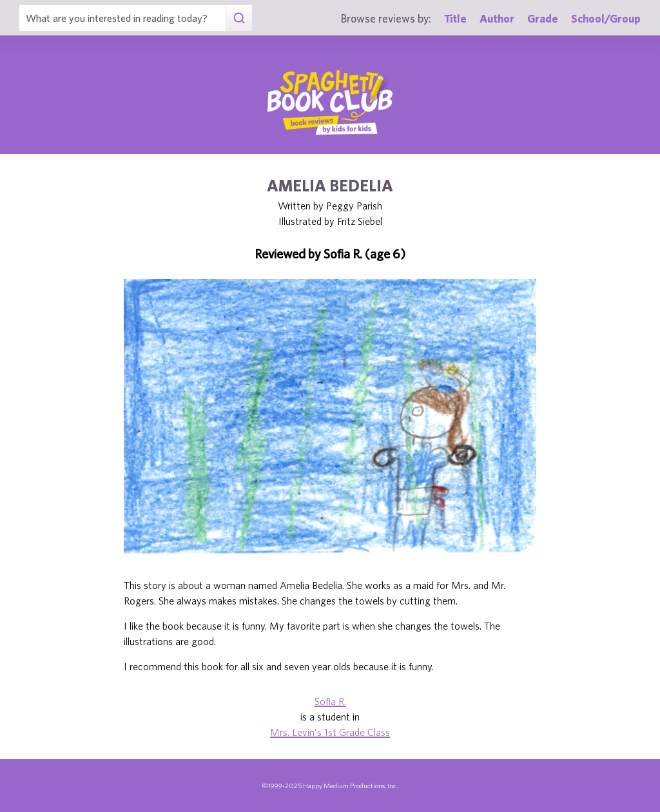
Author (497, 18)
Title (455, 18)
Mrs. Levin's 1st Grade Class (330, 732)
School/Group (606, 18)
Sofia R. (330, 701)
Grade (543, 18)
